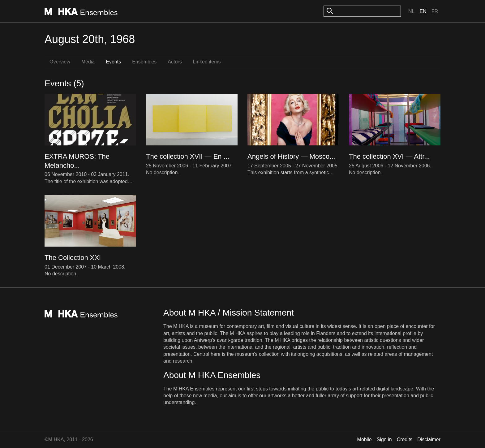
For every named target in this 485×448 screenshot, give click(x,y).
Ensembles (144, 62)
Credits (405, 439)
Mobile (365, 439)
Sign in (384, 439)
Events (113, 62)
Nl (411, 11)
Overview (60, 62)
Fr (435, 11)
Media (88, 62)
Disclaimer (429, 439)
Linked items (207, 62)
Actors (175, 62)
